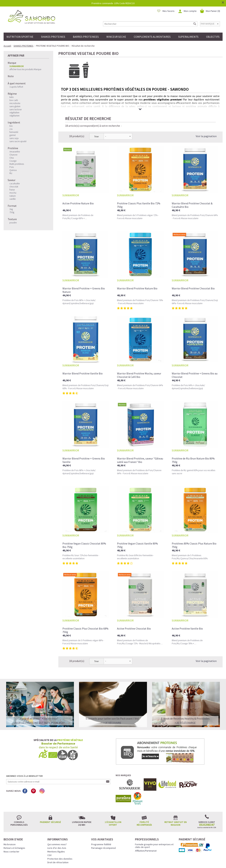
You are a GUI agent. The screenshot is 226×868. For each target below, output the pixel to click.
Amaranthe (15, 152)
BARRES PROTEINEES (86, 37)
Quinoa (13, 170)
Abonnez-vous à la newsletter (24, 748)
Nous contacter (11, 823)
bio (11, 126)
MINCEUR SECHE (116, 37)
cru (11, 129)
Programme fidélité (101, 816)
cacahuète (15, 183)
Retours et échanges (14, 820)
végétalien (14, 112)
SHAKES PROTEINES (53, 37)
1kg (11, 209)
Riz (11, 173)
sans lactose (15, 109)
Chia (12, 158)
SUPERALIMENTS (188, 37)
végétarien (14, 116)
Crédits (125, 861)
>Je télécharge (185, 695)
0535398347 (207, 797)
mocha (13, 193)
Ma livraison (10, 816)
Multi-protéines (17, 164)
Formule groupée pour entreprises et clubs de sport (154, 817)
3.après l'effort (16, 87)
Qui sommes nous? (57, 816)
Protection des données (60, 830)
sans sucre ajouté (18, 141)
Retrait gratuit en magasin (176, 795)
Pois (12, 167)
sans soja (14, 138)
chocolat (14, 187)
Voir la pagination (206, 108)
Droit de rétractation (58, 834)
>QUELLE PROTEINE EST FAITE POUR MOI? (39, 695)
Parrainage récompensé (104, 820)
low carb (14, 100)
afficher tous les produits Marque (25, 69)
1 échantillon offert (113, 795)
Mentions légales (56, 823)
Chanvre (13, 155)
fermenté (14, 132)
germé (12, 135)
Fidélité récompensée (144, 795)
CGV (49, 827)
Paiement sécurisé (50, 794)
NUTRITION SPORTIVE (20, 37)
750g (12, 212)
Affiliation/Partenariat (146, 822)
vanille (12, 199)
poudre (13, 223)
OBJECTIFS (213, 37)
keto (12, 97)
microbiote (15, 103)
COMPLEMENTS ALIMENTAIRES (152, 37)
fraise (12, 190)
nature (12, 196)
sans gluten (15, 106)
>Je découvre (112, 695)
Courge (13, 161)
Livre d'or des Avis (57, 820)
